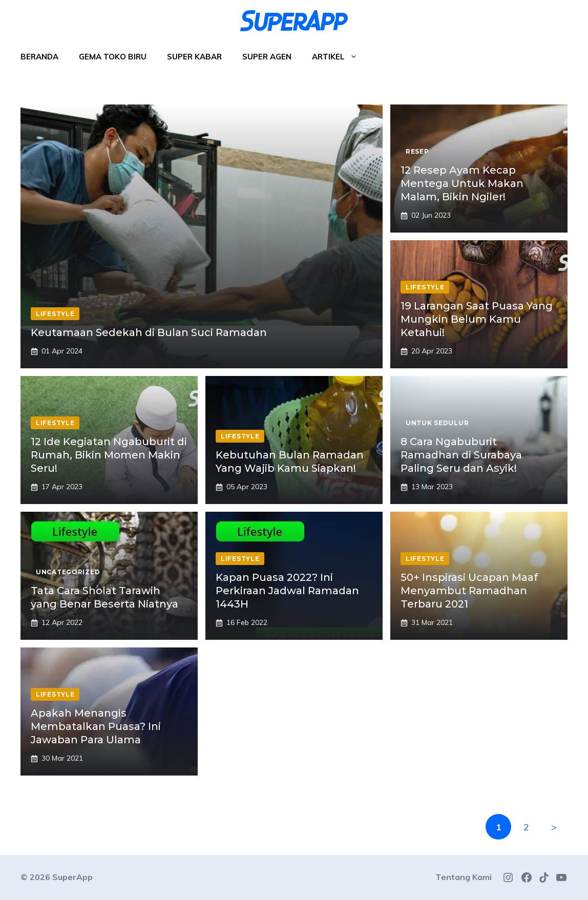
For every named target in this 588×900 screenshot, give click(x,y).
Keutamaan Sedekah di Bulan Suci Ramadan (149, 332)
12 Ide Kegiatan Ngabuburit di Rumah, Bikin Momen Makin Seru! (109, 455)
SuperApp (72, 877)
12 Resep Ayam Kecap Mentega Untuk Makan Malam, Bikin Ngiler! (462, 183)
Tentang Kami (464, 877)
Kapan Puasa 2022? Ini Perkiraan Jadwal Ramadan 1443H (287, 591)
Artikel (340, 57)
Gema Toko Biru (113, 57)
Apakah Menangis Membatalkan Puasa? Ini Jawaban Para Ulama (96, 726)
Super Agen (267, 57)
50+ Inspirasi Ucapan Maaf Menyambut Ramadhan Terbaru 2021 (469, 591)
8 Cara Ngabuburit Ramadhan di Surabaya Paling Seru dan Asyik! (461, 455)
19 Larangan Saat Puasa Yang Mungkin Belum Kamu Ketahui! (477, 319)
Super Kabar (194, 57)
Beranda (39, 57)
